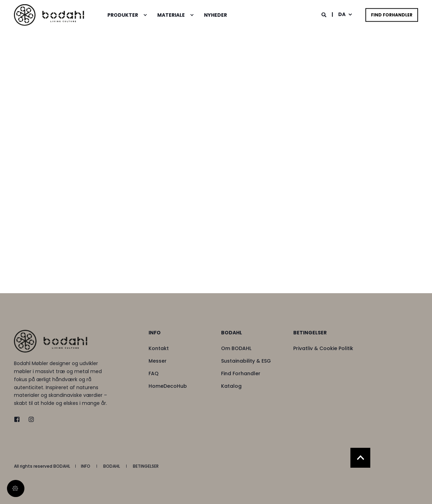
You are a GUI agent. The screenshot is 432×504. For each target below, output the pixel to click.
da (342, 14)
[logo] (51, 341)
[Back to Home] (49, 15)
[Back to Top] (360, 458)
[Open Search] (324, 14)
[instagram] (29, 419)
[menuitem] (145, 15)
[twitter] (19, 419)
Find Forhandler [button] (392, 15)
